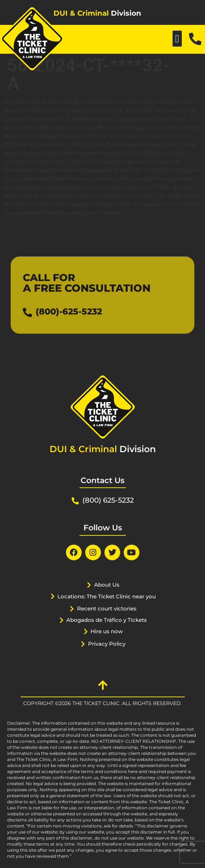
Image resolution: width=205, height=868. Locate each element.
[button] (177, 39)
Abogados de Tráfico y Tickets (107, 620)
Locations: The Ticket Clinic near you (107, 596)
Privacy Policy (107, 644)
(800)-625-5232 (69, 311)
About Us (107, 585)
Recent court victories (107, 608)
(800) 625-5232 (108, 500)
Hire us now (107, 631)
